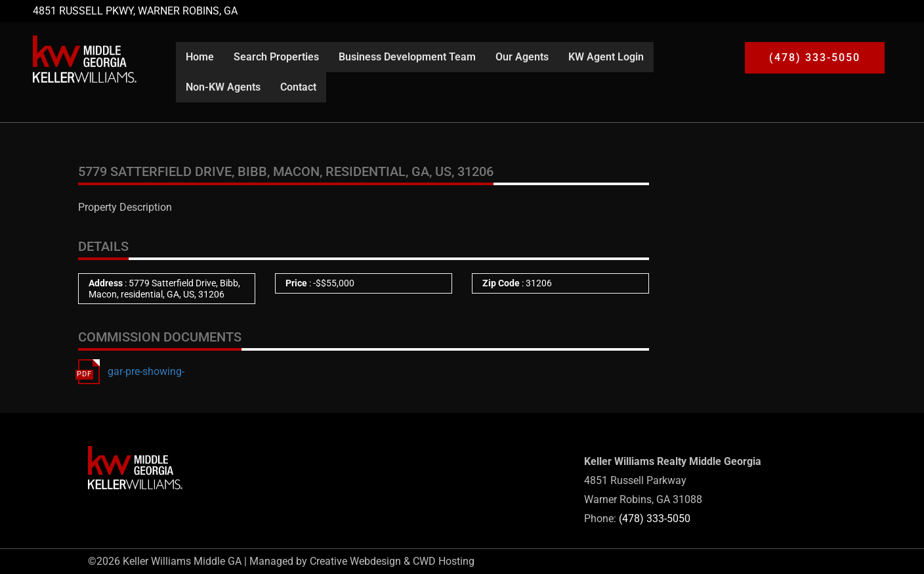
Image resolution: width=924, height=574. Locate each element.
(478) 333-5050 (655, 519)
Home (200, 57)
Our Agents (522, 57)
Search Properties (276, 57)
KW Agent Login (606, 57)
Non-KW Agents (223, 87)
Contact (298, 87)
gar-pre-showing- (146, 371)
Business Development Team (407, 57)
